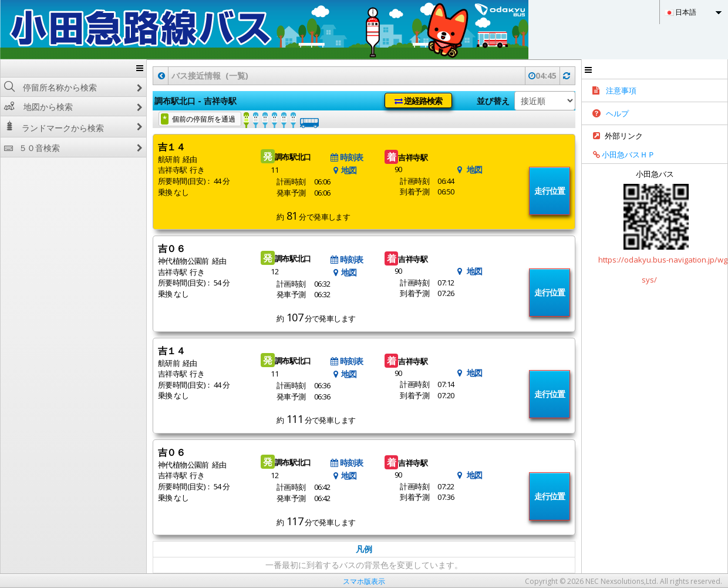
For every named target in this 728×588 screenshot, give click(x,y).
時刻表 (347, 157)
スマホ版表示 (364, 581)
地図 (344, 170)
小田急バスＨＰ (620, 154)
